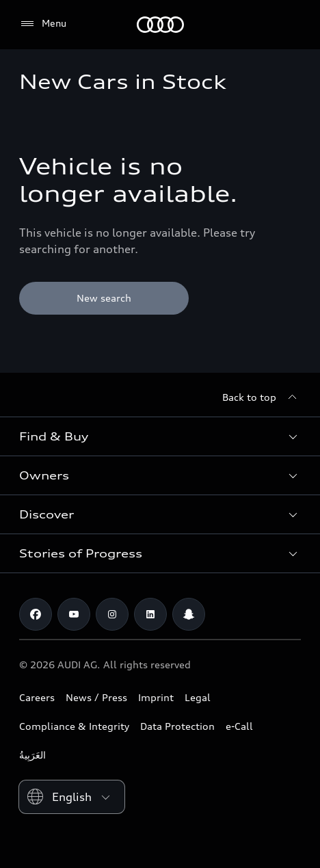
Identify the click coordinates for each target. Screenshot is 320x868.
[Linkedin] (150, 614)
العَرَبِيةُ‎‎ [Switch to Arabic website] (32, 755)
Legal (198, 697)
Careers (37, 697)
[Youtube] (74, 614)
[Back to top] (262, 397)
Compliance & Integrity (74, 726)
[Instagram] (112, 614)
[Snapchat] (189, 614)
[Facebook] (36, 614)
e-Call (239, 726)
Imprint (156, 697)
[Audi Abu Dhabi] (160, 25)
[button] (160, 436)
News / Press (96, 697)
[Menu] (43, 24)
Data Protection (177, 726)
